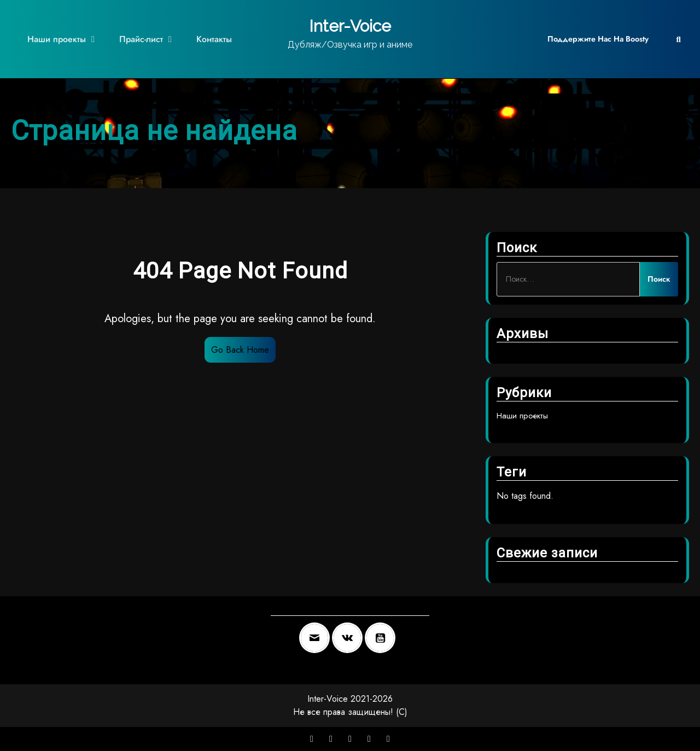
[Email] (317, 638)
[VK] (350, 638)
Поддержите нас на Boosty (598, 39)
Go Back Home (240, 350)
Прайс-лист (141, 39)
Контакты (214, 39)
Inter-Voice (350, 26)
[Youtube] (383, 638)
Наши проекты (57, 39)
